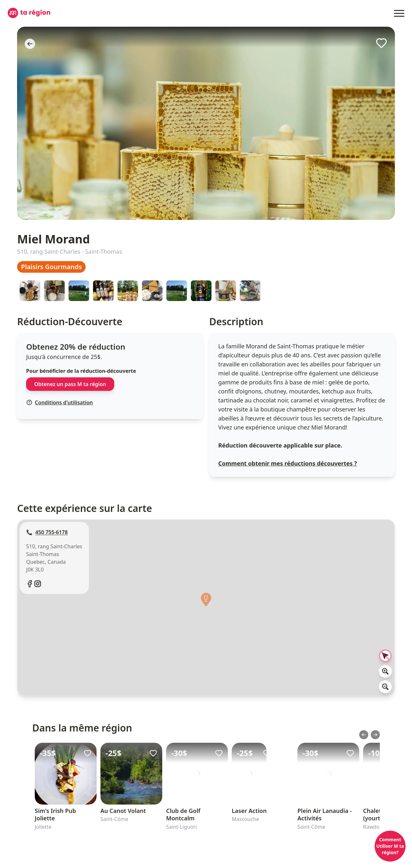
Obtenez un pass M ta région (70, 384)
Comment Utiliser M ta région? (390, 846)
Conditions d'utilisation (60, 402)
